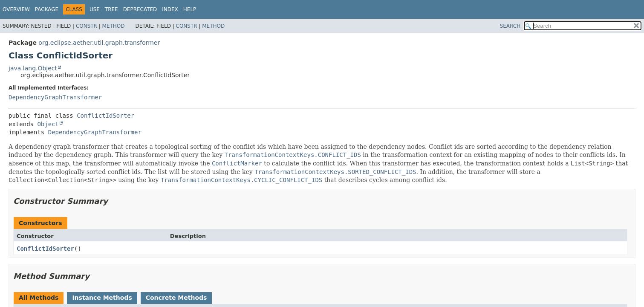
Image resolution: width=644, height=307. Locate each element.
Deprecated (140, 9)
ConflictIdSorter (105, 116)
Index (170, 9)
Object (48, 124)
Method (114, 26)
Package (47, 9)
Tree (111, 9)
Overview (16, 9)
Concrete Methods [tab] (176, 298)
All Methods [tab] (39, 298)
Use (95, 9)
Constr (87, 26)
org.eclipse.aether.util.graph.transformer (99, 43)
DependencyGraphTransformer (55, 97)
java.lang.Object (33, 68)
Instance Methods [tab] (102, 298)
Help (190, 9)
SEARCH (510, 26)
